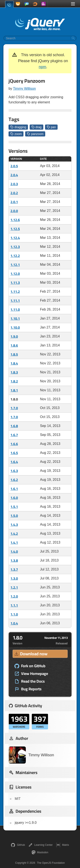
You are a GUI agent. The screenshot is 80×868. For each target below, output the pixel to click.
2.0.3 (14, 184)
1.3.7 (14, 569)
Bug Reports (28, 689)
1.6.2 (14, 480)
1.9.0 (14, 336)
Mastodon (40, 852)
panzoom (35, 134)
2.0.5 (14, 166)
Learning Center (41, 845)
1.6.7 (14, 435)
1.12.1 (15, 265)
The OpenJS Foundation (51, 863)
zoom (16, 134)
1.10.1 (15, 318)
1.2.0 (14, 596)
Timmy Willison (24, 89)
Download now (31, 654)
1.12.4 (15, 238)
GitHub (18, 845)
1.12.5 (15, 229)
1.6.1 (14, 489)
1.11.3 (15, 283)
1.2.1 (14, 587)
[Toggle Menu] (73, 4)
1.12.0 (15, 274)
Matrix (63, 845)
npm (42, 67)
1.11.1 (15, 301)
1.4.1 (14, 542)
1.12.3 (15, 247)
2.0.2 (14, 193)
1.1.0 (14, 614)
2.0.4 (14, 175)
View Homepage (31, 674)
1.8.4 (14, 363)
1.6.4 (14, 462)
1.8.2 (14, 381)
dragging (18, 127)
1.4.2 (14, 534)
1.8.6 (14, 345)
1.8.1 (14, 390)
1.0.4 (14, 623)
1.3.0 (14, 578)
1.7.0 (14, 408)
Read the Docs (30, 681)
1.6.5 (14, 453)
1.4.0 (14, 551)
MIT (18, 799)
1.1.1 (14, 605)
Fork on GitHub (30, 666)
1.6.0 (14, 498)
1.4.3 (14, 525)
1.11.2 (15, 292)
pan (51, 127)
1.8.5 (14, 354)
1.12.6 (15, 220)
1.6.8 (14, 426)
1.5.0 (14, 516)
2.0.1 (14, 202)
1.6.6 (14, 444)
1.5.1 (14, 507)
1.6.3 (14, 471)
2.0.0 (14, 211)
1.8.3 (14, 372)
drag (36, 127)
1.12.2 (15, 256)
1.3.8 (14, 560)
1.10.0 (15, 327)
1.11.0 (15, 309)
